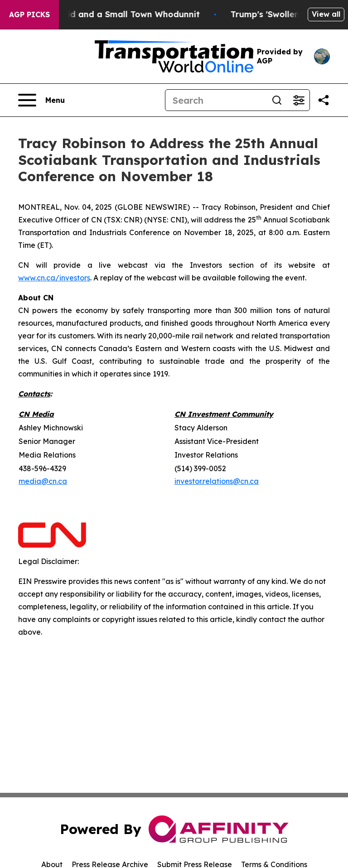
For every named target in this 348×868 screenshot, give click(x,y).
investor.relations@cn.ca (217, 481)
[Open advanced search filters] (299, 100)
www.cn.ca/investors (54, 278)
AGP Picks (29, 14)
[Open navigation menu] (41, 100)
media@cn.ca (43, 481)
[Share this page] (324, 100)
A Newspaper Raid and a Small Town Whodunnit (112, 14)
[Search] (216, 100)
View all (326, 14)
